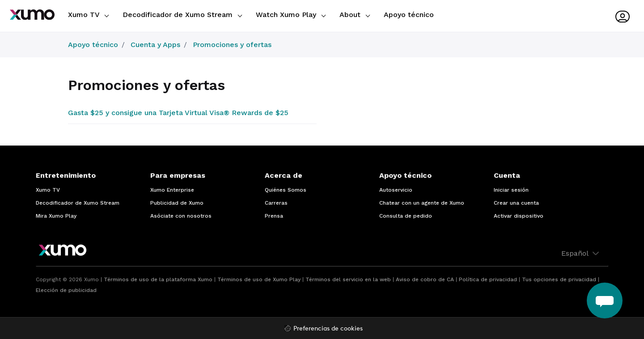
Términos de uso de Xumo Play (259, 279)
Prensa (274, 216)
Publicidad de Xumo (177, 203)
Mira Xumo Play (56, 216)
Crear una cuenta (516, 203)
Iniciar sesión (511, 190)
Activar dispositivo (519, 216)
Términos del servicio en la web (348, 279)
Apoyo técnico (409, 15)
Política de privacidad (488, 279)
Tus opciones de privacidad (559, 279)
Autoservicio (396, 190)
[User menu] (623, 17)
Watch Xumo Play (291, 15)
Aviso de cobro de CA (425, 279)
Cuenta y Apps (155, 45)
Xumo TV (88, 15)
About (355, 15)
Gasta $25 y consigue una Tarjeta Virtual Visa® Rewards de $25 (178, 113)
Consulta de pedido (406, 216)
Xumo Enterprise (172, 190)
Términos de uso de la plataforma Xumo (158, 279)
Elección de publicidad (66, 290)
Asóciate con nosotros (181, 216)
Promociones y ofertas (232, 45)
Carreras (276, 203)
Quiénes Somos (286, 190)
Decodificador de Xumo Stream (182, 15)
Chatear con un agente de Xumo (422, 203)
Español (581, 253)
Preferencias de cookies (328, 329)
